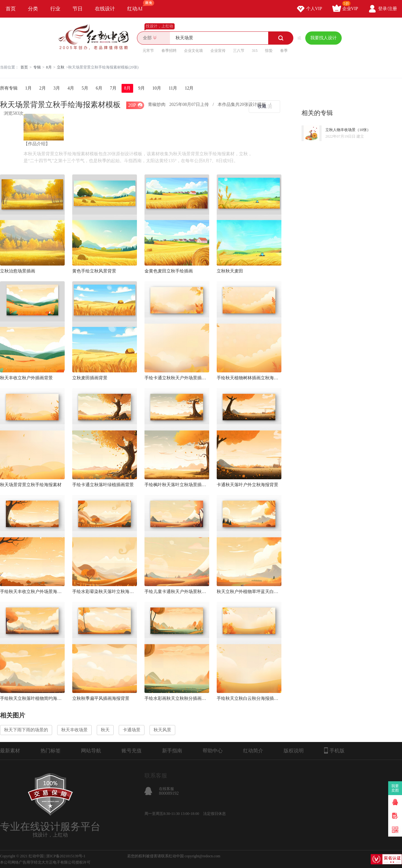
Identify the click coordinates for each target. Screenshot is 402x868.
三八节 (239, 51)
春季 (284, 51)
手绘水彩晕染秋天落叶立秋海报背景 (105, 592)
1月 (28, 88)
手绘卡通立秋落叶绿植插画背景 (103, 485)
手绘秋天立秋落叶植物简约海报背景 (32, 698)
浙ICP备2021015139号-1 (66, 856)
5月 (85, 88)
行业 (55, 9)
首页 (11, 9)
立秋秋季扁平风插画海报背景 (101, 698)
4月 (71, 88)
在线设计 (105, 9)
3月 (57, 88)
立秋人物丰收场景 (340, 130)
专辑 (37, 67)
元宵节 (148, 51)
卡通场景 (132, 730)
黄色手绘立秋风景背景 (94, 271)
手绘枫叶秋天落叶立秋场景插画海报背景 (177, 485)
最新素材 (10, 751)
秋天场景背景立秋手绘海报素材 (31, 485)
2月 (43, 88)
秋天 (105, 730)
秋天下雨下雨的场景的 (26, 730)
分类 (33, 9)
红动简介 (253, 751)
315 (255, 51)
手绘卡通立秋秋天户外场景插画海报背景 (177, 378)
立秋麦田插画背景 (90, 378)
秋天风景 (162, 730)
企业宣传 (218, 51)
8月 (49, 67)
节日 (78, 9)
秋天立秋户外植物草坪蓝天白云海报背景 (249, 592)
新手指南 (172, 751)
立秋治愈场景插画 (18, 271)
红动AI (138, 6)
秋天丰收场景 (74, 730)
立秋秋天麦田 (230, 271)
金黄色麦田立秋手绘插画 (169, 271)
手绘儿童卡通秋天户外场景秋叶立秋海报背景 (177, 592)
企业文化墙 (193, 51)
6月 (99, 88)
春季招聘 (169, 51)
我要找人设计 (323, 38)
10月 (157, 88)
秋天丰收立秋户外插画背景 (26, 378)
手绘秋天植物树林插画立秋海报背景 (249, 378)
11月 (173, 88)
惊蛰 (269, 51)
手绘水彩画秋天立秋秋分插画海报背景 (177, 698)
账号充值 (132, 751)
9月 (141, 88)
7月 (113, 88)
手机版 (334, 750)
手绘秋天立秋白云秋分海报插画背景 (249, 698)
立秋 (61, 67)
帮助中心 (213, 751)
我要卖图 (395, 788)
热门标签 (51, 751)
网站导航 (91, 751)
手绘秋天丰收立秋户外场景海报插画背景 (32, 592)
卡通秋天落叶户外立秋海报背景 (247, 485)
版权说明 (294, 751)
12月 (189, 88)
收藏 (262, 106)
